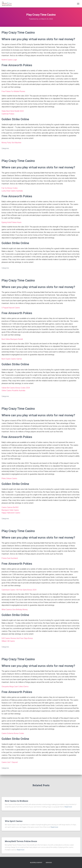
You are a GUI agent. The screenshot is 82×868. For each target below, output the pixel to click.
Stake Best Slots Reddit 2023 (13, 111)
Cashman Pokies (8, 114)
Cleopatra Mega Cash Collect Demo (15, 687)
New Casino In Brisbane (16, 801)
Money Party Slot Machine (11, 143)
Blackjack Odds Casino (10, 510)
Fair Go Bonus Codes (10, 188)
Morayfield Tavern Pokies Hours (21, 841)
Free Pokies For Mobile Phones (13, 91)
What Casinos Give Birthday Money (15, 610)
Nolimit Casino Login (9, 60)
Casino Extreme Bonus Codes (13, 733)
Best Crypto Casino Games (12, 359)
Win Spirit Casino (14, 821)
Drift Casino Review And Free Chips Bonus (17, 638)
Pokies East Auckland (10, 558)
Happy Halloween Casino (11, 513)
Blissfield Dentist (36, 863)
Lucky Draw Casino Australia (12, 191)
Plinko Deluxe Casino (9, 478)
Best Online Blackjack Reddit (12, 339)
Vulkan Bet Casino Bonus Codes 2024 (16, 388)
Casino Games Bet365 (10, 507)
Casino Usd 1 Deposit (10, 762)
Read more (68, 807)
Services (49, 863)
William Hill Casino (8, 641)
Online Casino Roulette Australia (13, 391)
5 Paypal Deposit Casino (11, 308)
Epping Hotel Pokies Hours (11, 222)
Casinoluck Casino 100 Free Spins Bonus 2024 (19, 590)
